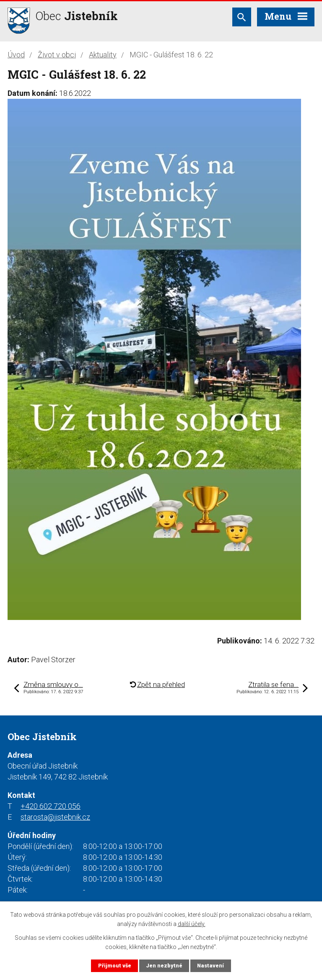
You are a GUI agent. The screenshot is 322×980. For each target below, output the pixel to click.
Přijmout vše (115, 966)
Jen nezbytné (164, 966)
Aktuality (103, 55)
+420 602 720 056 (51, 806)
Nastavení (210, 966)
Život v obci (57, 55)
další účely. (192, 924)
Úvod (16, 55)
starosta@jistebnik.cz (55, 817)
